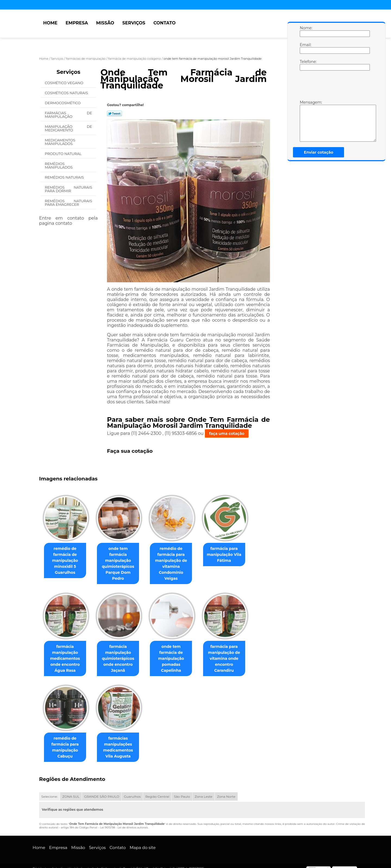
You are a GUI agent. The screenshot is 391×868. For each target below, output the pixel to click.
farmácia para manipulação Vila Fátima (232, 555)
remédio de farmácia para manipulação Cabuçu (66, 742)
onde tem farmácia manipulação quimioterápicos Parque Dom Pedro (121, 558)
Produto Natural (64, 154)
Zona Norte (226, 791)
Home (50, 23)
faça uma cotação (227, 433)
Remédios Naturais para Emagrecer (68, 203)
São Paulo (182, 791)
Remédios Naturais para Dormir (68, 189)
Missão (105, 23)
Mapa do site (143, 842)
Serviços (134, 23)
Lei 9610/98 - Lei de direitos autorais (124, 822)
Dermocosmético (63, 103)
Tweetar (114, 113)
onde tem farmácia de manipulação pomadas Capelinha (176, 650)
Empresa (77, 23)
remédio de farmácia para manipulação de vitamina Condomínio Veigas (176, 561)
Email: (305, 48)
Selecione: (49, 791)
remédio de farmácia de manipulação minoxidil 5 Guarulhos (66, 561)
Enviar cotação (319, 152)
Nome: (305, 31)
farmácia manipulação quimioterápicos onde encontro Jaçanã (121, 653)
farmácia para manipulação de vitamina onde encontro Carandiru (232, 650)
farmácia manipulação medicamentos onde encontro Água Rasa (66, 653)
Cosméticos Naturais (67, 93)
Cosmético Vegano (64, 83)
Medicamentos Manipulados (60, 142)
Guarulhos (132, 791)
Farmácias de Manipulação (68, 115)
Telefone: (305, 65)
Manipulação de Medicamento (68, 128)
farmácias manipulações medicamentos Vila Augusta (121, 742)
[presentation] (334, 87)
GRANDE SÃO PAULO (102, 791)
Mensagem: (305, 121)
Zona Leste (204, 791)
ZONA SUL (71, 791)
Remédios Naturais (65, 177)
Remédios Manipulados (59, 165)
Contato (165, 23)
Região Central (157, 791)
